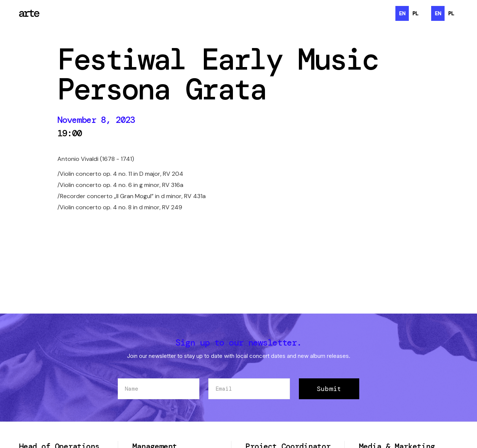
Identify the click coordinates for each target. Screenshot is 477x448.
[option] (416, 13)
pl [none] (416, 13)
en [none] (402, 13)
